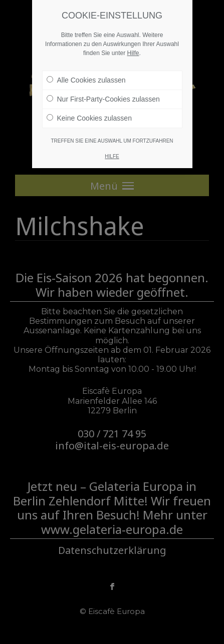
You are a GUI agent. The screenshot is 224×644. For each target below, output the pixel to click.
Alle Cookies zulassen (86, 80)
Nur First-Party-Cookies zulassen (103, 99)
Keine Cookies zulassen (89, 118)
